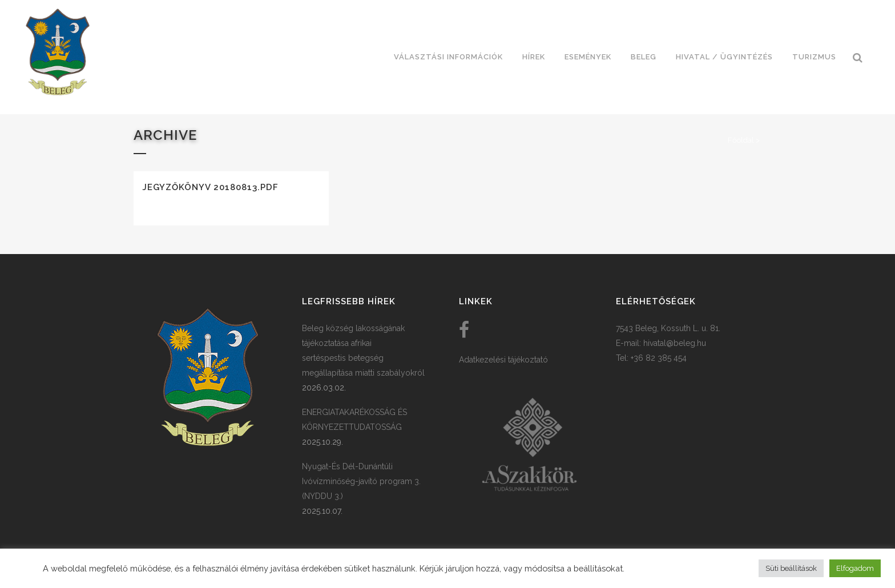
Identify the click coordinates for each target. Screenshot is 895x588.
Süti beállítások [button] (791, 568)
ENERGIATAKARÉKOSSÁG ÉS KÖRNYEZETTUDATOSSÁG (354, 420)
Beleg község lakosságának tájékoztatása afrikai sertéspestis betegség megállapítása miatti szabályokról (363, 351)
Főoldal (741, 140)
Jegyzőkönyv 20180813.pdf (210, 187)
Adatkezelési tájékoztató (503, 360)
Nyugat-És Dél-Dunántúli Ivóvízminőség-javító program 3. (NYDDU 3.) (361, 481)
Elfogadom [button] (855, 568)
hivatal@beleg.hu (675, 343)
